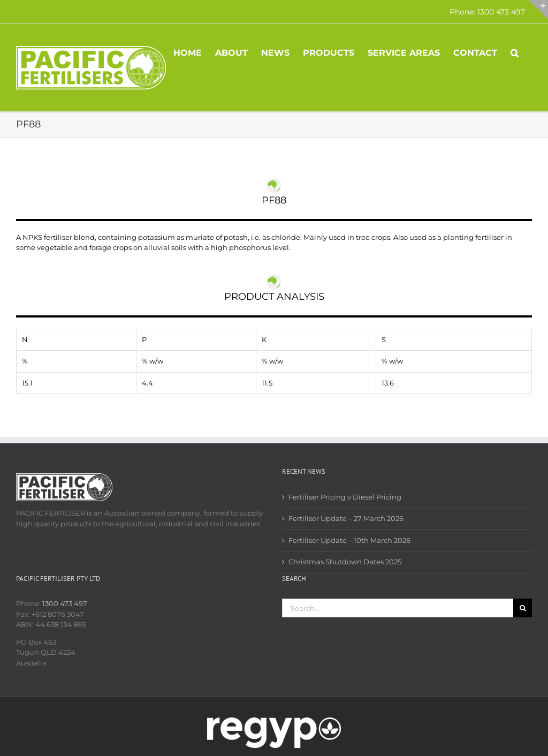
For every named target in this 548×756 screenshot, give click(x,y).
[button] (515, 52)
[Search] (523, 608)
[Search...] (398, 608)
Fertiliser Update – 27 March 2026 (346, 518)
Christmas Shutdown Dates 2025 (345, 562)
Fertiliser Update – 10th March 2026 (349, 540)
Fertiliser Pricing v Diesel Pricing (345, 497)
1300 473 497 (65, 603)
